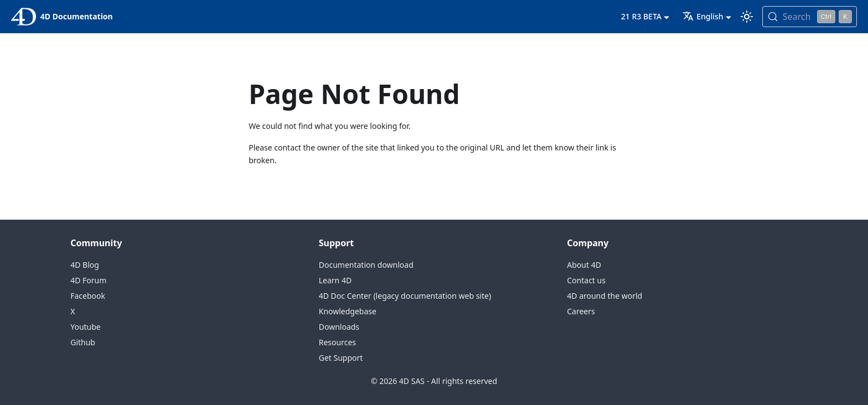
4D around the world (604, 296)
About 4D (584, 265)
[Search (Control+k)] (810, 17)
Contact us (586, 280)
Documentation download (366, 265)
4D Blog (85, 265)
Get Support (341, 358)
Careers (581, 311)
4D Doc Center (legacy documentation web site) (405, 296)
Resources (337, 342)
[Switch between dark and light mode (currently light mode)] (747, 17)
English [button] (703, 16)
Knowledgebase (348, 311)
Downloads (339, 327)
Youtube (86, 327)
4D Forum (88, 280)
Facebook (88, 296)
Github (83, 342)
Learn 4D (335, 280)
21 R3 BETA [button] (641, 16)
